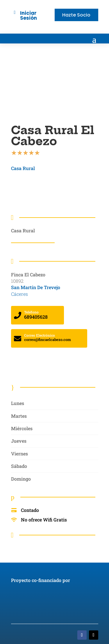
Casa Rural (23, 168)
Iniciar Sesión (28, 15)
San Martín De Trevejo (36, 287)
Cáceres (19, 294)
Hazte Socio (76, 15)
